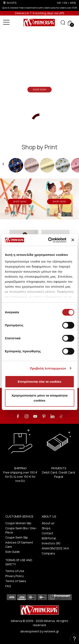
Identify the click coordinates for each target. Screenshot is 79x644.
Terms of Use (15, 571)
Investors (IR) (51, 543)
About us (48, 523)
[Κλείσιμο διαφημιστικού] (73, 240)
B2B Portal (49, 538)
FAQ (8, 586)
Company (48, 553)
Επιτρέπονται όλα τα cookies (39, 382)
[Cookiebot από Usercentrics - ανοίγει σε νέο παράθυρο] (50, 240)
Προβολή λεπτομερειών (48, 368)
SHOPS (12, 3)
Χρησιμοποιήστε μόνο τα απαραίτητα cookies (40, 398)
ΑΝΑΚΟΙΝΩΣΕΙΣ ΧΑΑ (55, 548)
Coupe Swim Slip (17, 537)
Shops (46, 528)
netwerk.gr (51, 631)
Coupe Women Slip (18, 523)
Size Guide (13, 552)
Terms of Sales (16, 581)
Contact (48, 533)
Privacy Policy (14, 576)
